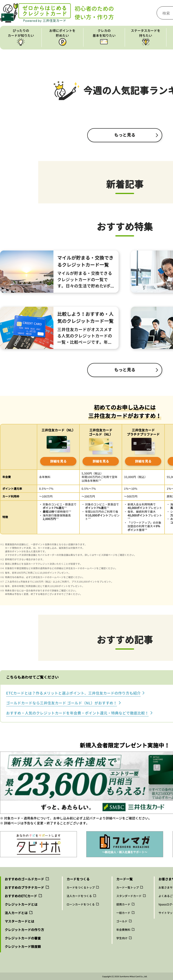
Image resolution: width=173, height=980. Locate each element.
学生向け (122, 938)
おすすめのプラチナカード (24, 888)
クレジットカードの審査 (23, 938)
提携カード (123, 904)
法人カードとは (16, 913)
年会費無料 (123, 930)
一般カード (123, 913)
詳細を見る (58, 461)
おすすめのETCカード (21, 896)
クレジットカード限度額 (23, 947)
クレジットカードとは (21, 904)
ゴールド (122, 921)
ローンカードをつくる (81, 904)
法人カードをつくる (79, 896)
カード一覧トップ (128, 888)
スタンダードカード (129, 896)
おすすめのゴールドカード (24, 879)
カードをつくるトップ (81, 888)
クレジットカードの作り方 (24, 930)
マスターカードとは (19, 921)
